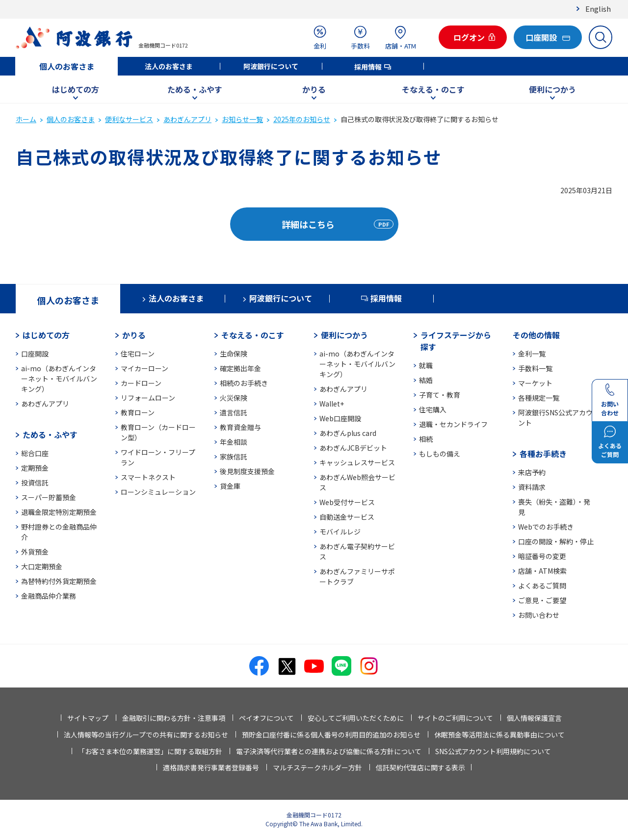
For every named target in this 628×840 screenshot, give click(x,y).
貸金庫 (230, 486)
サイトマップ (88, 718)
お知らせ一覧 (242, 119)
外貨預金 (35, 552)
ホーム (26, 119)
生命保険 (234, 354)
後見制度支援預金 (247, 471)
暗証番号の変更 (542, 556)
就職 (426, 365)
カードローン (141, 383)
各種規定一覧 (539, 398)
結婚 (426, 380)
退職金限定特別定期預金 (59, 512)
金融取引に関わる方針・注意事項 (174, 718)
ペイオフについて (266, 718)
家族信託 (234, 457)
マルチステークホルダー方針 (317, 767)
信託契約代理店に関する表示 (420, 767)
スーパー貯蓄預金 (49, 497)
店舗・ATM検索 (542, 571)
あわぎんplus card (348, 433)
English (598, 9)
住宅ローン (138, 354)
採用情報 (368, 67)
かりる (314, 89)
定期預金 (35, 468)
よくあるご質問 (542, 585)
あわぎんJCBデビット (353, 448)
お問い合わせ (539, 615)
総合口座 (35, 453)
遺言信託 (234, 412)
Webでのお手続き (546, 527)
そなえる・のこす (433, 89)
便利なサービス (129, 119)
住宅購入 (433, 409)
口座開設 (35, 354)
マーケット (535, 383)
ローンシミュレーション (158, 492)
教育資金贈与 (240, 427)
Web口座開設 (340, 418)
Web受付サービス (347, 502)
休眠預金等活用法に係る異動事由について (499, 735)
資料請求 (532, 487)
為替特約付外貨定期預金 (59, 581)
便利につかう (552, 89)
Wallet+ (332, 404)
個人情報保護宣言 (534, 718)
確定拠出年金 (240, 368)
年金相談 (234, 442)
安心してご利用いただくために (356, 718)
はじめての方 (76, 89)
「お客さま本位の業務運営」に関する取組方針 (150, 751)
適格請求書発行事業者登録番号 (211, 767)
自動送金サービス (347, 517)
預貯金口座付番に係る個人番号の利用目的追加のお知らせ (331, 735)
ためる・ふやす (195, 89)
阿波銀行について (271, 66)
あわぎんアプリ (187, 119)
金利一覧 (532, 354)
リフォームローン (148, 398)
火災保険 (234, 398)
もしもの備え (440, 454)
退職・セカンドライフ (453, 424)
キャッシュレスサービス (357, 462)
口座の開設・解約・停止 (556, 541)
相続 (426, 439)
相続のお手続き (244, 383)
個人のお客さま (67, 66)
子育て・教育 (440, 395)
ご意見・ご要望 (542, 600)
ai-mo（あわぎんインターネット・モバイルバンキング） (59, 379)
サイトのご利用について (455, 718)
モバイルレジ (340, 532)
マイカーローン (144, 368)
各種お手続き (543, 454)
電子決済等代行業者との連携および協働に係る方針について (329, 751)
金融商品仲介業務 (49, 596)
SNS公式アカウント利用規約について (493, 751)
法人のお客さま (169, 66)
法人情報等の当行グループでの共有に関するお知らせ (146, 735)
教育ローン (138, 412)
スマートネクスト (148, 477)
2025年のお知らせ (302, 119)
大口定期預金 (42, 566)
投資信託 (35, 483)
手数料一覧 (535, 368)
